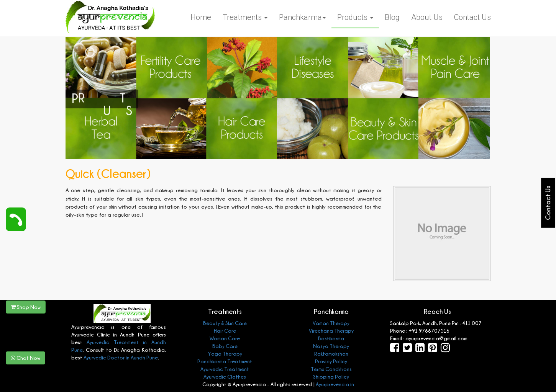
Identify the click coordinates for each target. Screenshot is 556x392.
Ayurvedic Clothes (225, 376)
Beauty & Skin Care (225, 323)
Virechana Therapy (331, 331)
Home (201, 17)
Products (355, 17)
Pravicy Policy (331, 361)
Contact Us (472, 17)
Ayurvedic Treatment (225, 369)
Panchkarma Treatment (225, 361)
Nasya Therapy (331, 346)
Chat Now (25, 358)
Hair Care (225, 331)
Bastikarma (331, 338)
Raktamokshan (331, 354)
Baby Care (225, 346)
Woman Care (225, 338)
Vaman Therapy (331, 323)
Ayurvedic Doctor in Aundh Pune (120, 357)
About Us (427, 17)
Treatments (245, 17)
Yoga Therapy (225, 354)
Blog (392, 17)
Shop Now (26, 307)
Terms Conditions (331, 369)
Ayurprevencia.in (335, 384)
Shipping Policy (331, 376)
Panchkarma (302, 17)
